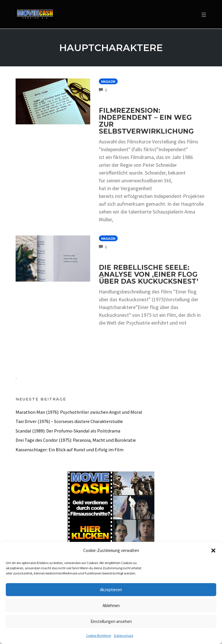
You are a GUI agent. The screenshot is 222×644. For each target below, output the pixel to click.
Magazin (108, 82)
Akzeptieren (111, 590)
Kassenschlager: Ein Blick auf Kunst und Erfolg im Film (70, 450)
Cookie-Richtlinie (99, 635)
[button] (213, 551)
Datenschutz (124, 635)
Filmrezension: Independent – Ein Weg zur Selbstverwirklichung (146, 121)
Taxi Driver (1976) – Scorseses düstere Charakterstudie (69, 421)
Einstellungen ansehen (111, 621)
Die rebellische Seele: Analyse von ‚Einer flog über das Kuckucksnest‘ (149, 274)
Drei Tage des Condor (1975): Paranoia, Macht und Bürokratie (76, 440)
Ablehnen (111, 605)
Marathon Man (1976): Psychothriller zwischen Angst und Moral (79, 412)
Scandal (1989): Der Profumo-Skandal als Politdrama (68, 431)
